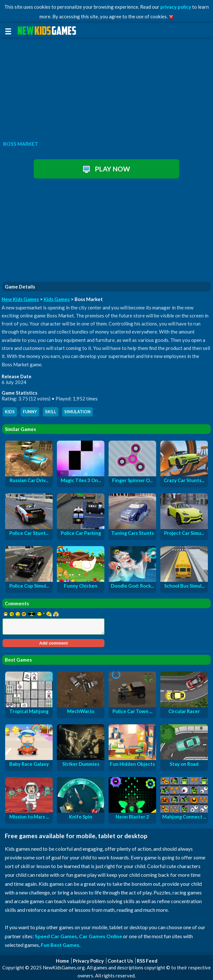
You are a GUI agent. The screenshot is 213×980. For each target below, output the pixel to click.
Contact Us (120, 961)
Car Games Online (101, 936)
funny (30, 412)
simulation (77, 412)
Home (62, 961)
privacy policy (176, 7)
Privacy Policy (88, 961)
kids (10, 412)
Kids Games (57, 299)
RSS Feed (147, 961)
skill (51, 412)
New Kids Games (20, 299)
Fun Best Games (60, 945)
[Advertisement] (107, 88)
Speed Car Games (56, 936)
